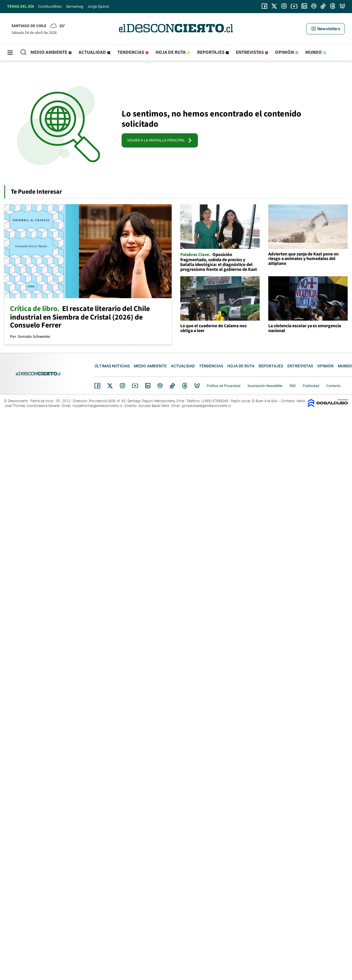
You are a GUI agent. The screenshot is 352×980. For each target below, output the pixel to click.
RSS (293, 386)
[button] (326, 29)
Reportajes (211, 52)
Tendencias (131, 52)
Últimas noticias (112, 366)
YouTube (135, 386)
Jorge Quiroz (98, 7)
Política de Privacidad (224, 386)
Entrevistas (250, 52)
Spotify (160, 386)
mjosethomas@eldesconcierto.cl (97, 406)
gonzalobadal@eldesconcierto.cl (206, 406)
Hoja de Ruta (171, 52)
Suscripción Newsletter (265, 386)
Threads (185, 386)
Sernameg (75, 7)
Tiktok (172, 386)
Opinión (285, 52)
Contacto (333, 386)
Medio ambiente (49, 52)
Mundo (314, 52)
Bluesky (197, 386)
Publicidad (311, 386)
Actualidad (92, 52)
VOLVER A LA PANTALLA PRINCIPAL (160, 140)
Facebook (97, 386)
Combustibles (50, 7)
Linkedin (148, 386)
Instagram (122, 386)
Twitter (110, 386)
